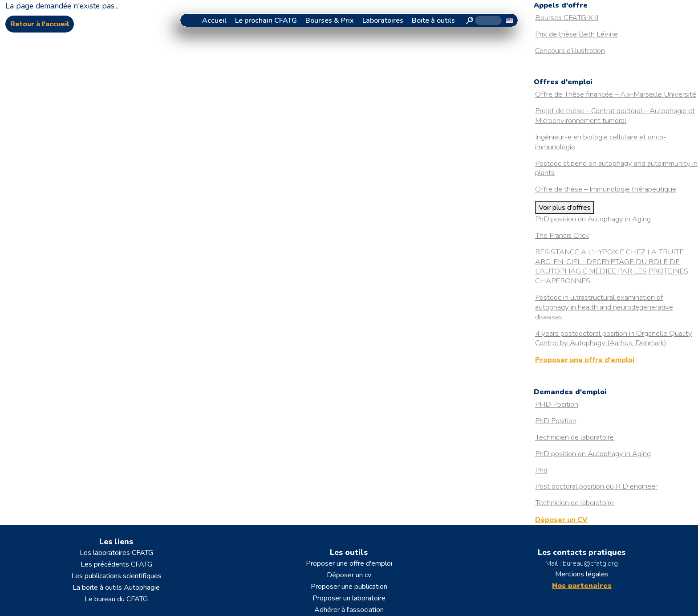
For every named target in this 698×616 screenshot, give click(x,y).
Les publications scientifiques (116, 576)
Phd (541, 470)
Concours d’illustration (570, 51)
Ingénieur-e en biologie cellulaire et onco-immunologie (601, 142)
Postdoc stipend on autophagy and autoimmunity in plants (616, 168)
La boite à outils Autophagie (116, 587)
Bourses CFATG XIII (567, 18)
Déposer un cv (349, 575)
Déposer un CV (561, 520)
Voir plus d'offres (565, 208)
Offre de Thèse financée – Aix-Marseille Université (616, 94)
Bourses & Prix (330, 20)
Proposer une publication (349, 587)
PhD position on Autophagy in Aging (593, 219)
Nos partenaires (582, 586)
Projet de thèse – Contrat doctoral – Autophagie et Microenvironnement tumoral (615, 116)
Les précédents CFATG (116, 564)
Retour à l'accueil (40, 24)
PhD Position (556, 421)
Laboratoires (383, 20)
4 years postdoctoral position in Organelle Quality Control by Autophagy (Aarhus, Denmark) (614, 338)
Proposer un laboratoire (349, 598)
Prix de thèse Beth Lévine (576, 34)
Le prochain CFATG (266, 20)
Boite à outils (433, 20)
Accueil (214, 20)
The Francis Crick (562, 235)
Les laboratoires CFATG (116, 553)
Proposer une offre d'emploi (585, 360)
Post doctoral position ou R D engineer (596, 486)
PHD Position (557, 404)
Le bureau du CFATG (116, 599)
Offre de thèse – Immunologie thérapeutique (606, 189)
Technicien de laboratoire (574, 437)
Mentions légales (582, 574)
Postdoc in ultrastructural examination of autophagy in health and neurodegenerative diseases (604, 307)
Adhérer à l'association (349, 610)
